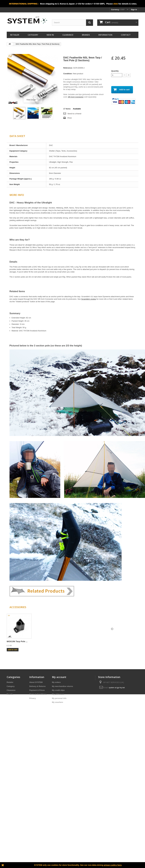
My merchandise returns (62, 686)
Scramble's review (89, 299)
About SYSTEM (36, 682)
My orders (56, 682)
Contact (126, 35)
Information (105, 35)
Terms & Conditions (38, 694)
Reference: (68, 68)
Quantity (115, 71)
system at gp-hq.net (117, 688)
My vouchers (58, 702)
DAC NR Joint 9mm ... (45, 641)
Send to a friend (74, 114)
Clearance (68, 35)
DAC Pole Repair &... (72, 641)
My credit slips (58, 690)
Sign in (134, 10)
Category (33, 35)
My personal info (59, 698)
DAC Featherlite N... (17, 641)
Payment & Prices (37, 690)
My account (59, 677)
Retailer (15, 35)
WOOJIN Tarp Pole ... (100, 641)
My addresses (58, 694)
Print (70, 118)
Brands (86, 35)
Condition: (68, 74)
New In (50, 35)
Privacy (33, 698)
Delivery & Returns (37, 686)
